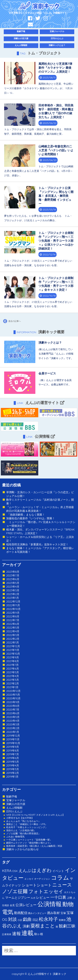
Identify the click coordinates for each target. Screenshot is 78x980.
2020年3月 (13, 724)
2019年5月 (13, 762)
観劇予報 (21, 31)
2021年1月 (12, 687)
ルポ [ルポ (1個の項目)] (33, 898)
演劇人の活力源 (21, 38)
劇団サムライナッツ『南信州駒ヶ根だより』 (29, 843)
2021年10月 (13, 654)
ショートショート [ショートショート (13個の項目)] (37, 885)
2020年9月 (13, 702)
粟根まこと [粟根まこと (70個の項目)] (43, 926)
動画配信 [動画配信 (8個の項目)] (21, 913)
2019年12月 (13, 736)
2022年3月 (13, 635)
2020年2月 (13, 728)
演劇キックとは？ (57, 45)
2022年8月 (13, 616)
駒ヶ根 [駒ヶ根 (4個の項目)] (39, 934)
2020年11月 (13, 695)
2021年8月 (13, 661)
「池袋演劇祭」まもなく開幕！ (26, 515)
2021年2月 (13, 683)
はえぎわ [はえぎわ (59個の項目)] (42, 870)
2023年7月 (13, 575)
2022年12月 (13, 601)
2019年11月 (13, 739)
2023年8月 (13, 572)
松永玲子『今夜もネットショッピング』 (27, 827)
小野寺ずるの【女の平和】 (20, 818)
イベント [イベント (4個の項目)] (58, 871)
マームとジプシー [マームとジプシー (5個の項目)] (18, 898)
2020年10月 (14, 698)
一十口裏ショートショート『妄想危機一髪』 (29, 840)
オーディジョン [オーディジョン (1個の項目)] (42, 879)
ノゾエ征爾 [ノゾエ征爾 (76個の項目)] (15, 891)
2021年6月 (13, 669)
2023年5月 (13, 583)
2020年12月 (13, 691)
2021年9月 (13, 657)
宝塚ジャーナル (57, 31)
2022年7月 (13, 620)
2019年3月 (13, 769)
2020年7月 (13, 709)
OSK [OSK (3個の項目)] (15, 871)
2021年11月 (13, 650)
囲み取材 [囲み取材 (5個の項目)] (53, 913)
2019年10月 (13, 743)
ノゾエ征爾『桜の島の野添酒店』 (23, 833)
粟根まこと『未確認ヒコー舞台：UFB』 (27, 824)
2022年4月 (13, 631)
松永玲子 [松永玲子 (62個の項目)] (48, 919)
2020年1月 (13, 732)
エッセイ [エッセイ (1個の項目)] (29, 879)
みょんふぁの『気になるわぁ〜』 (23, 821)
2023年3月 (13, 590)
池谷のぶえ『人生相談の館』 (21, 830)
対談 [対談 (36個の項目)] (12, 919)
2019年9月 (13, 747)
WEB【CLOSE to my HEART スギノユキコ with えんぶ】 (35, 815)
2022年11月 (13, 605)
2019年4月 (13, 765)
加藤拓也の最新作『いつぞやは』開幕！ (31, 518)
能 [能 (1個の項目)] (57, 927)
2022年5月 (13, 628)
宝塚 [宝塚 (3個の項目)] (63, 913)
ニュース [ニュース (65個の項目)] (62, 885)
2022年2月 (13, 639)
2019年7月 (13, 754)
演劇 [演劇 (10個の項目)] (26, 926)
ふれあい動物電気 (15, 837)
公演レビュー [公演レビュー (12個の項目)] (26, 905)
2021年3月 (13, 680)
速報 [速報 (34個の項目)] (16, 933)
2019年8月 (13, 750)
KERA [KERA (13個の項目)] (7, 871)
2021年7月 (12, 665)
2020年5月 (13, 717)
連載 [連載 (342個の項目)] (27, 933)
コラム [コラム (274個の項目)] (60, 877)
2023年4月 (13, 587)
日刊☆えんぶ (57, 38)
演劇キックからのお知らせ (22, 849)
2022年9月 (13, 613)
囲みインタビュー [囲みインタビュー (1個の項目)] (37, 913)
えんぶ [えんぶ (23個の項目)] (25, 870)
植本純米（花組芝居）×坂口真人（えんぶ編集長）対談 (34, 846)
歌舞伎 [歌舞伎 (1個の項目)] (62, 920)
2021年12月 (13, 646)
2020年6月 (13, 713)
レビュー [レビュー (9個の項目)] (43, 897)
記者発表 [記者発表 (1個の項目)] (7, 934)
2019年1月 (12, 777)
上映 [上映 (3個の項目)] (69, 898)
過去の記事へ (11, 321)
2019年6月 (13, 758)
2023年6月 (13, 579)
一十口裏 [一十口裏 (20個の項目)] (58, 897)
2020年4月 (13, 721)
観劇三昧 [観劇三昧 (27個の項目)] (67, 926)
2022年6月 (13, 624)
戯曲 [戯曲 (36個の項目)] (27, 919)
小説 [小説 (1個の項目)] (20, 920)
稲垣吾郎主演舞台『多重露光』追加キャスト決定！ (37, 544)
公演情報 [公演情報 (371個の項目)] (50, 904)
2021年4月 (13, 676)
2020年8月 (13, 706)
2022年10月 (13, 609)
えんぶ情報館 (21, 45)
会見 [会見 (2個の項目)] (12, 905)
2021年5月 (13, 672)
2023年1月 (13, 598)
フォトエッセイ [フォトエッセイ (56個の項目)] (46, 891)
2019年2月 (13, 773)
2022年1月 (13, 642)
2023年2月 (13, 594)
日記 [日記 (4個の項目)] (35, 920)
